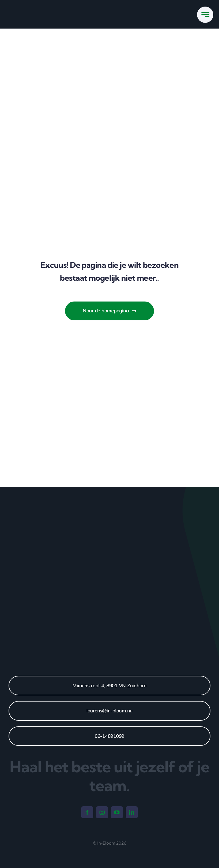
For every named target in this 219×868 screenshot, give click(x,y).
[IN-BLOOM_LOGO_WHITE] (35, 8)
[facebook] (87, 812)
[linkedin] (132, 812)
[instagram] (102, 812)
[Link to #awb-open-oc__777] (205, 15)
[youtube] (117, 812)
